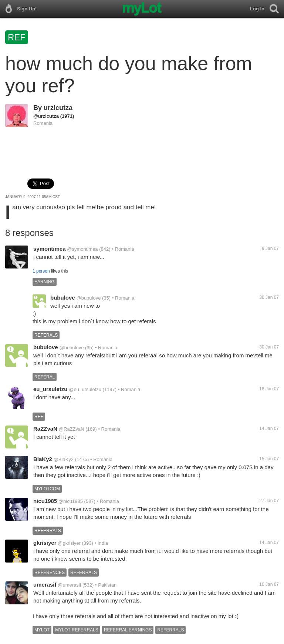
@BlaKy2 (64, 459)
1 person (41, 271)
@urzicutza (46, 116)
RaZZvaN (45, 429)
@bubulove (88, 298)
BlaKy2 (43, 459)
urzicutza (58, 108)
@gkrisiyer (69, 543)
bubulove (63, 298)
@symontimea (82, 249)
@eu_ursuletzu (85, 389)
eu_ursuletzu (50, 389)
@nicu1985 (71, 501)
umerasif (45, 585)
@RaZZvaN (72, 429)
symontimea (50, 249)
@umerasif (69, 585)
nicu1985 (45, 501)
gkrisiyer (45, 543)
